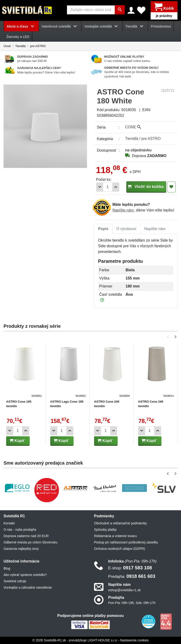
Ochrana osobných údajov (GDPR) (119, 549)
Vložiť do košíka (146, 187)
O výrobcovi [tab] (126, 229)
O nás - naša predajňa (20, 530)
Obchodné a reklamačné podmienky (120, 523)
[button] (169, 337)
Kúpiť (17, 441)
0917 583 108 (130, 568)
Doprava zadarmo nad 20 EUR (26, 536)
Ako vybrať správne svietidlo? (25, 575)
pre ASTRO (38, 46)
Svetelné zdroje (15, 581)
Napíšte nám (123, 210)
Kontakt (9, 523)
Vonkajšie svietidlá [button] (102, 26)
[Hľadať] (120, 10)
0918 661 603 (132, 576)
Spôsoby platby (105, 530)
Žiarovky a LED (18, 37)
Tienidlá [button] (135, 26)
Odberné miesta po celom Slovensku (31, 543)
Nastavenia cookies (134, 640)
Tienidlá (20, 46)
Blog (7, 569)
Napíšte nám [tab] (155, 229)
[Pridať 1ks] (116, 187)
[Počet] (108, 187)
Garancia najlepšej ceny (21, 549)
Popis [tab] (103, 229)
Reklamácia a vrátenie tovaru (115, 536)
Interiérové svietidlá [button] (60, 26)
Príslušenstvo (161, 26)
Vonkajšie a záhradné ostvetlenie (28, 588)
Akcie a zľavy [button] (21, 26)
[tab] (103, 229)
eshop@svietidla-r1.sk (124, 590)
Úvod (7, 46)
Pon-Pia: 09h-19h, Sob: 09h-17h (132, 603)
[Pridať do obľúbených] (171, 187)
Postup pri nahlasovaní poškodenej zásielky (126, 543)
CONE (133, 127)
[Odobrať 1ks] (100, 187)
